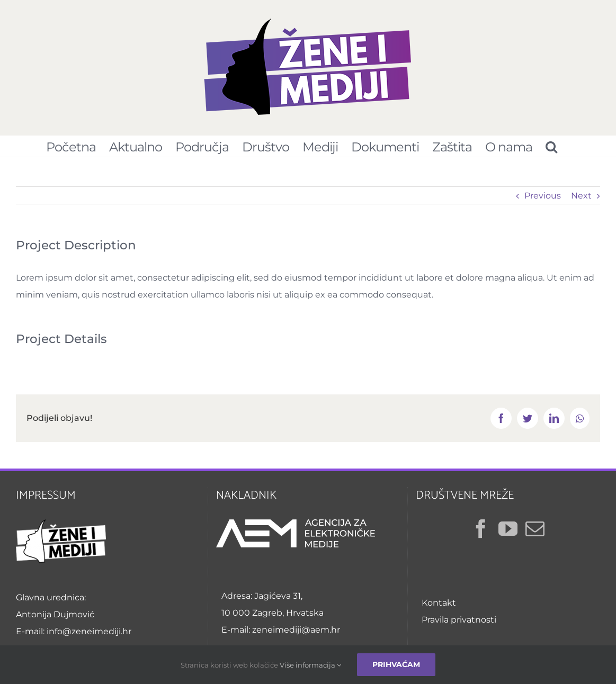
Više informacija (310, 665)
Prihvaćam (396, 664)
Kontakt (439, 603)
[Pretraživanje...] (551, 146)
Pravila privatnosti (459, 620)
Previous (543, 196)
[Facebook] (481, 529)
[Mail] (535, 529)
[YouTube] (508, 529)
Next (581, 196)
